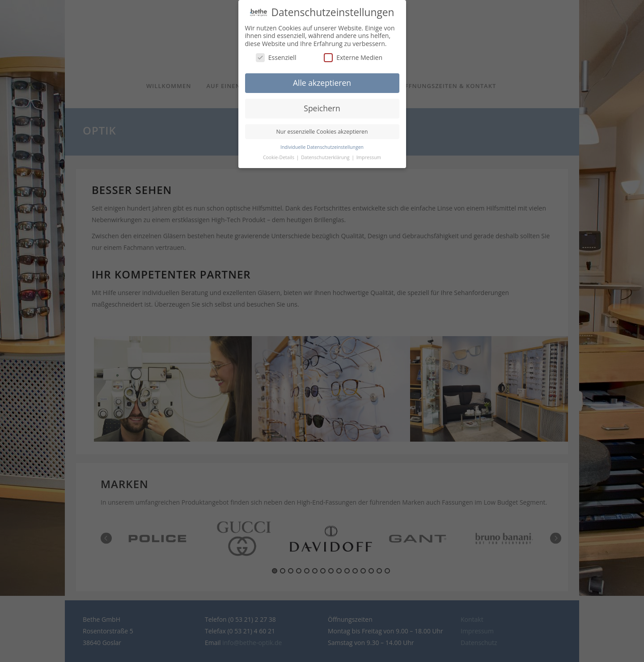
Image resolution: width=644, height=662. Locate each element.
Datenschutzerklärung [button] (326, 153)
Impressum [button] (369, 153)
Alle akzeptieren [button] (322, 79)
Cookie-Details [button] (279, 153)
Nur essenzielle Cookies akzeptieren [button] (322, 128)
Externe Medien (353, 53)
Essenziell (276, 53)
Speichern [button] (322, 104)
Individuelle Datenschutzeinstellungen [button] (322, 143)
